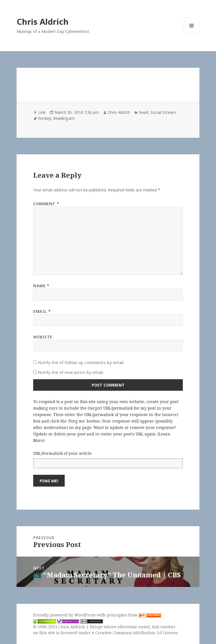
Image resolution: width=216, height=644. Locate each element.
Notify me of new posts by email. (71, 372)
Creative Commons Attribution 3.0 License (137, 633)
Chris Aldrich (43, 22)
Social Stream (163, 112)
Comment (46, 204)
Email (42, 311)
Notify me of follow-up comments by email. (81, 362)
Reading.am (64, 118)
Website (43, 337)
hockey (45, 118)
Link (42, 112)
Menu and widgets (192, 33)
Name (41, 286)
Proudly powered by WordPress (65, 615)
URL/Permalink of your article (62, 453)
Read (144, 112)
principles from (134, 615)
